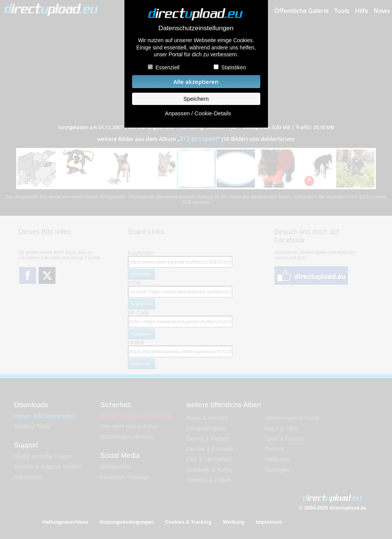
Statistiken (234, 67)
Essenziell (167, 67)
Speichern (196, 99)
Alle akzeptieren (196, 82)
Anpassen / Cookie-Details (198, 113)
